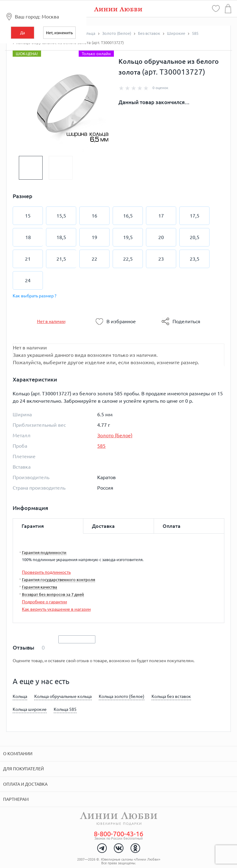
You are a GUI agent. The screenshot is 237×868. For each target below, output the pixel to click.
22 (94, 259)
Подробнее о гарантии (44, 602)
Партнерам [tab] (16, 799)
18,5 (61, 237)
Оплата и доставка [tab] (25, 784)
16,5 (128, 216)
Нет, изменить (59, 33)
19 (94, 237)
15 (28, 216)
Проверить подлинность (46, 572)
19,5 (128, 237)
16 (94, 216)
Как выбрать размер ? (35, 296)
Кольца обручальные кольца (63, 696)
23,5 (195, 259)
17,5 (195, 216)
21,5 (61, 259)
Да (23, 33)
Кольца (20, 696)
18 (28, 237)
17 (161, 216)
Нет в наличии (51, 321)
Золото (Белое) (115, 435)
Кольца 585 (65, 709)
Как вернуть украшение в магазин (56, 609)
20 (161, 237)
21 (28, 259)
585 (101, 446)
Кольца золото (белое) (122, 696)
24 (28, 280)
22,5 (128, 259)
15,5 (61, 216)
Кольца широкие (30, 709)
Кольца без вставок (171, 696)
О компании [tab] (18, 754)
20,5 (195, 237)
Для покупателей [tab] (23, 769)
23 (161, 259)
